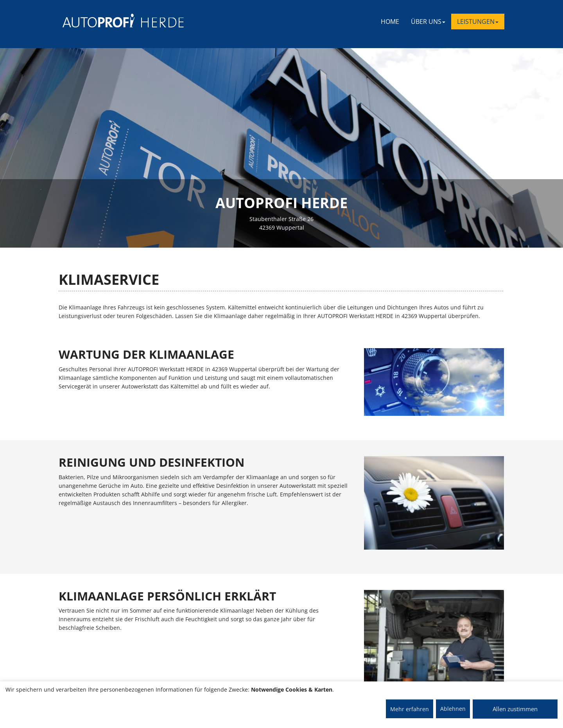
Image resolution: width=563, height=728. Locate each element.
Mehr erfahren (410, 709)
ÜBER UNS (428, 22)
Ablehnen (453, 709)
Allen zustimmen (515, 709)
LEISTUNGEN (478, 22)
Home (390, 22)
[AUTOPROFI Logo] (94, 21)
